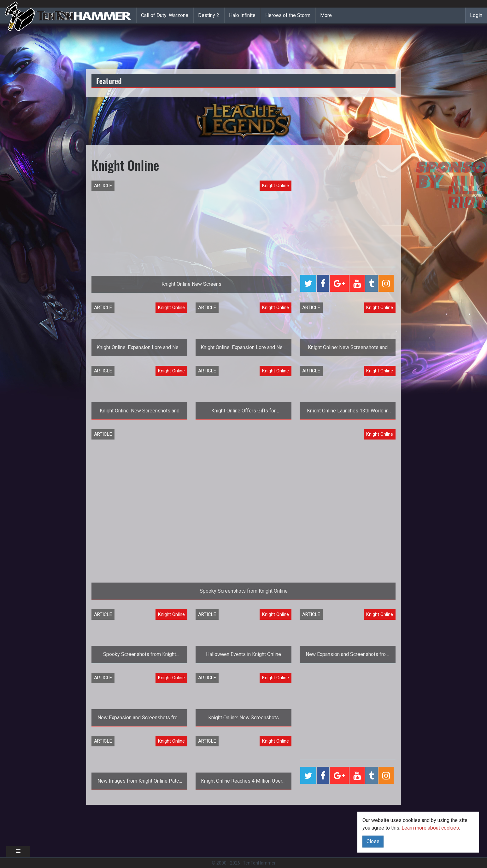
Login (476, 15)
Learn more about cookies (430, 828)
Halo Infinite (242, 15)
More (326, 15)
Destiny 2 (209, 15)
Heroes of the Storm (288, 15)
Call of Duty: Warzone (165, 15)
